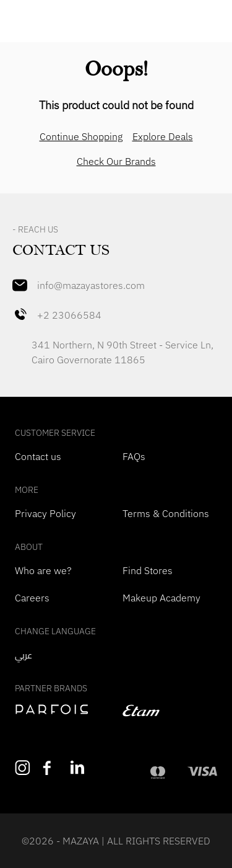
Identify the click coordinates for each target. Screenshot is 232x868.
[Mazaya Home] (116, 22)
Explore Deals (163, 136)
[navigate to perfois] (62, 709)
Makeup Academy (161, 598)
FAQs (134, 456)
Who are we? (43, 570)
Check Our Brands (116, 161)
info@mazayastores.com (79, 285)
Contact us (38, 456)
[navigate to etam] (170, 711)
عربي (24, 655)
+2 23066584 (57, 315)
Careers (32, 598)
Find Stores (148, 570)
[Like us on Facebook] (50, 768)
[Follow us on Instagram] (23, 768)
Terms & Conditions (166, 513)
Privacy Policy (45, 513)
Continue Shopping (81, 136)
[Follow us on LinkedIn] (78, 767)
